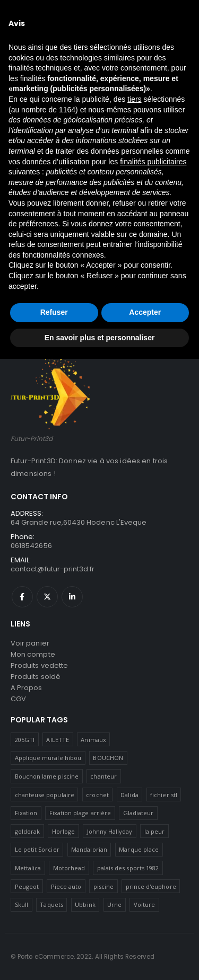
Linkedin (72, 597)
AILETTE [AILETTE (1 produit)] (57, 740)
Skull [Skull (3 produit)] (21, 904)
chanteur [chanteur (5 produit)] (103, 776)
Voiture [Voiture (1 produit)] (144, 904)
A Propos (27, 688)
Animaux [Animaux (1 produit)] (93, 740)
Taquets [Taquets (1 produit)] (51, 904)
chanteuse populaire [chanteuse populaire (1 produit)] (45, 795)
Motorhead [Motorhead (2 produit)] (69, 868)
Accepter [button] (145, 312)
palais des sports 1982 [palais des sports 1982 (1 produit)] (128, 868)
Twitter (47, 597)
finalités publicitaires (153, 162)
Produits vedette (39, 665)
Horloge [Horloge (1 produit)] (63, 831)
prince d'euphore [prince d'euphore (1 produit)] (151, 886)
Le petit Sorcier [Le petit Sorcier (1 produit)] (37, 849)
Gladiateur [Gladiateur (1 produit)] (139, 813)
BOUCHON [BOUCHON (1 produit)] (108, 758)
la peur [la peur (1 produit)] (154, 831)
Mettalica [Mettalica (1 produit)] (28, 868)
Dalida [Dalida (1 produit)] (129, 795)
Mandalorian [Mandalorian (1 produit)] (89, 849)
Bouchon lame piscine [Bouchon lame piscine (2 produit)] (47, 776)
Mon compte (33, 654)
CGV (18, 699)
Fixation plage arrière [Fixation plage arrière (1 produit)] (80, 813)
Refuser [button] (54, 312)
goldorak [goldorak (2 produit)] (28, 831)
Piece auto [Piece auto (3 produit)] (66, 886)
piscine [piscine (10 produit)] (103, 886)
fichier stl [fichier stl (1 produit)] (164, 795)
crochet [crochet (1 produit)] (97, 795)
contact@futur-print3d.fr (53, 569)
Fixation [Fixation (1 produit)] (26, 813)
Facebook (22, 597)
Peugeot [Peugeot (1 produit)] (27, 886)
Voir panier (30, 643)
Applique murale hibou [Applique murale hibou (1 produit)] (48, 758)
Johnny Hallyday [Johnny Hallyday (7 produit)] (110, 831)
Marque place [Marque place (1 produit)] (139, 849)
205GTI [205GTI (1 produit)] (25, 740)
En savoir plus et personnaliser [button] (100, 338)
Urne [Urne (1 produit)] (114, 904)
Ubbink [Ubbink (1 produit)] (85, 904)
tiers (134, 99)
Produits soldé (36, 677)
